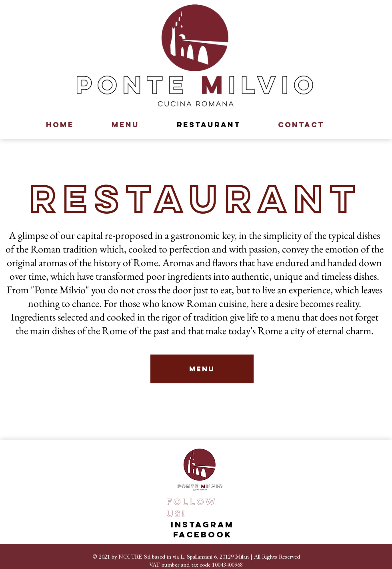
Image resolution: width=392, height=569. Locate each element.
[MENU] (202, 369)
